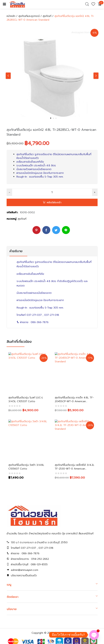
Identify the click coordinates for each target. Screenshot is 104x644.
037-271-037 (34, 315)
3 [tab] (56, 118)
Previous (8, 76)
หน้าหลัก (11, 16)
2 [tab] (53, 118)
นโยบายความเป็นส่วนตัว (24, 575)
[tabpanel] (52, 75)
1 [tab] (51, 118)
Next (96, 76)
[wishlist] (93, 5)
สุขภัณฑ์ (47, 16)
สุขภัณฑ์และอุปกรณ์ (29, 16)
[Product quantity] (52, 192)
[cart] (100, 5)
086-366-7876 (40, 322)
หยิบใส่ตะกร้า (54, 202)
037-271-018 (52, 315)
